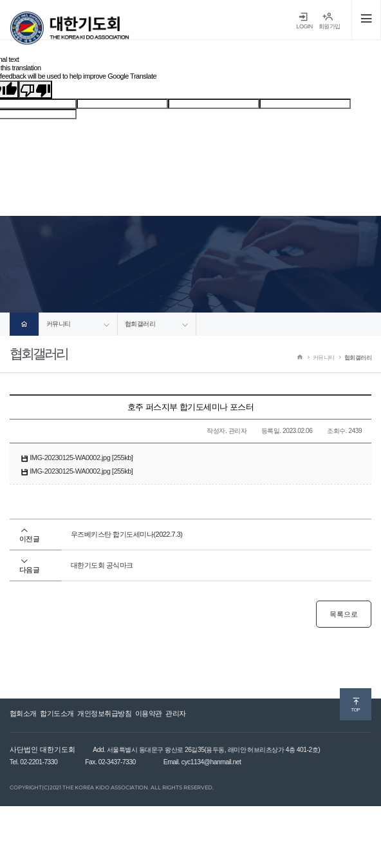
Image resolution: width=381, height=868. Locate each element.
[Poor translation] (35, 90)
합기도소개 (57, 713)
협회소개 (23, 713)
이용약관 (149, 713)
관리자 (176, 713)
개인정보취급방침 (104, 713)
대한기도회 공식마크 (102, 565)
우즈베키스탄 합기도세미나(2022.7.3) (127, 534)
